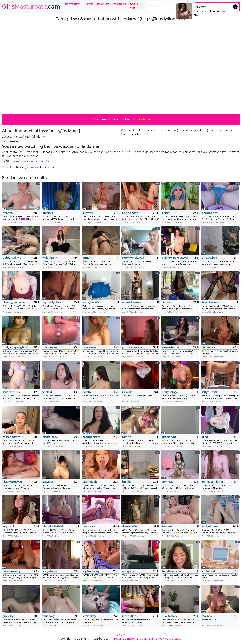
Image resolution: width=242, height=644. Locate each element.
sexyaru (48, 482)
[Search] (167, 7)
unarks (127, 437)
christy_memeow (14, 303)
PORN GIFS (134, 6)
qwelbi (87, 392)
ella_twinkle (170, 616)
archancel (208, 571)
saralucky (89, 527)
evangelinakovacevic (175, 258)
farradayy (49, 616)
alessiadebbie (171, 347)
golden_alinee (12, 258)
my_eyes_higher (213, 482)
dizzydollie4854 (53, 527)
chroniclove (210, 213)
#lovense (14, 161)
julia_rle (127, 392)
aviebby (207, 616)
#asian (24, 161)
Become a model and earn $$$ (133, 639)
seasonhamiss (11, 437)
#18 (48, 161)
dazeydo (168, 303)
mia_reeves (50, 347)
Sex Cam (121, 635)
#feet (41, 161)
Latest (88, 5)
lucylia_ (127, 482)
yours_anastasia (132, 347)
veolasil (47, 392)
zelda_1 (167, 213)
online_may (50, 437)
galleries (30, 167)
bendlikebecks (172, 571)
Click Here (9, 167)
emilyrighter (210, 527)
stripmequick (11, 392)
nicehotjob (129, 616)
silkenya (48, 213)
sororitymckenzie (133, 258)
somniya (167, 482)
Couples (119, 5)
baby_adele (90, 482)
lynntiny (8, 616)
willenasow (50, 258)
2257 (178, 639)
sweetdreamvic (132, 303)
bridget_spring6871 (15, 347)
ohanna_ (8, 213)
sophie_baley (91, 571)
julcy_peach (130, 213)
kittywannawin (12, 482)
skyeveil (88, 213)
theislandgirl (170, 437)
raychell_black (52, 303)
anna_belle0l (91, 303)
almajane (128, 571)
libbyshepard (51, 571)
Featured (72, 5)
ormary (87, 258)
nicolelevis (89, 347)
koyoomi (8, 527)
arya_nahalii (209, 258)
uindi (205, 437)
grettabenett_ (92, 437)
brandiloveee (210, 303)
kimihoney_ (90, 616)
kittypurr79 (209, 392)
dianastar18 (130, 527)
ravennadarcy (12, 571)
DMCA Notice (164, 639)
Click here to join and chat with (121, 119)
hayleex (167, 527)
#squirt (33, 161)
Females (103, 5)
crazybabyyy (170, 392)
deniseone (209, 347)
